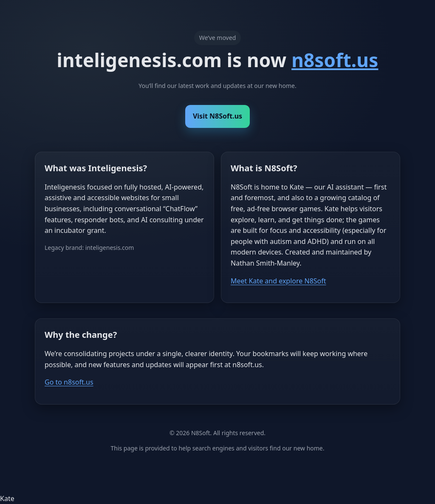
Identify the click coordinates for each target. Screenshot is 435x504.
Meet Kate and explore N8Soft (278, 281)
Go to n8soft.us (69, 382)
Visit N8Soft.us (217, 116)
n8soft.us (335, 60)
